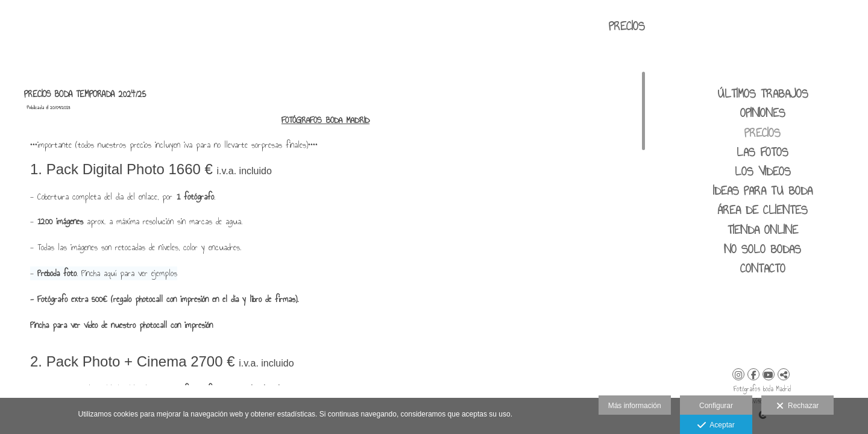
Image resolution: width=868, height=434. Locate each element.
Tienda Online (763, 230)
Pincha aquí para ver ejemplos (129, 273)
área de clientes (763, 210)
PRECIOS (763, 133)
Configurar (716, 406)
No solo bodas (763, 249)
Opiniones (763, 113)
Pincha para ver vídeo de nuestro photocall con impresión (121, 325)
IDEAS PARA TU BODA (763, 190)
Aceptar (716, 426)
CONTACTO (763, 268)
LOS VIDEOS (763, 171)
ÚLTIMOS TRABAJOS (763, 93)
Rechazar (797, 406)
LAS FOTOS (763, 152)
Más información (635, 406)
